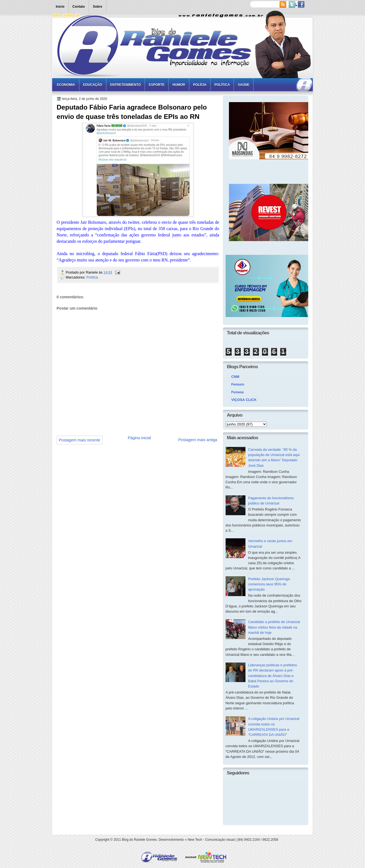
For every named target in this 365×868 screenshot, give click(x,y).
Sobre (98, 7)
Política (222, 85)
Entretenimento (125, 85)
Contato (79, 7)
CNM (235, 377)
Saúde (244, 85)
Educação (93, 85)
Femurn (238, 384)
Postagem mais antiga (198, 440)
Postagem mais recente (80, 440)
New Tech (195, 840)
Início (60, 7)
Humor (179, 85)
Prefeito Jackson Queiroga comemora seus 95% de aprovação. (269, 584)
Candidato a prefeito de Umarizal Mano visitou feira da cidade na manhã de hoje (274, 627)
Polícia (200, 85)
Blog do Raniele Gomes (139, 840)
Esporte (157, 85)
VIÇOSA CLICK (244, 400)
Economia (66, 85)
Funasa (238, 392)
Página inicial (139, 438)
